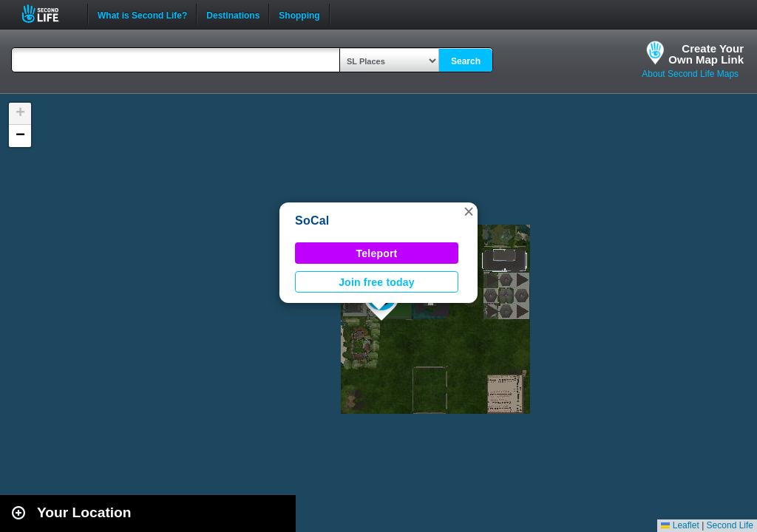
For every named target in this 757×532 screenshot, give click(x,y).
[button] (469, 211)
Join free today (377, 282)
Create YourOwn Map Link (706, 54)
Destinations (233, 14)
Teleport (377, 253)
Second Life (48, 14)
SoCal (312, 221)
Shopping (299, 14)
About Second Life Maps (690, 74)
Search (466, 61)
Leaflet (680, 525)
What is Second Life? (142, 14)
